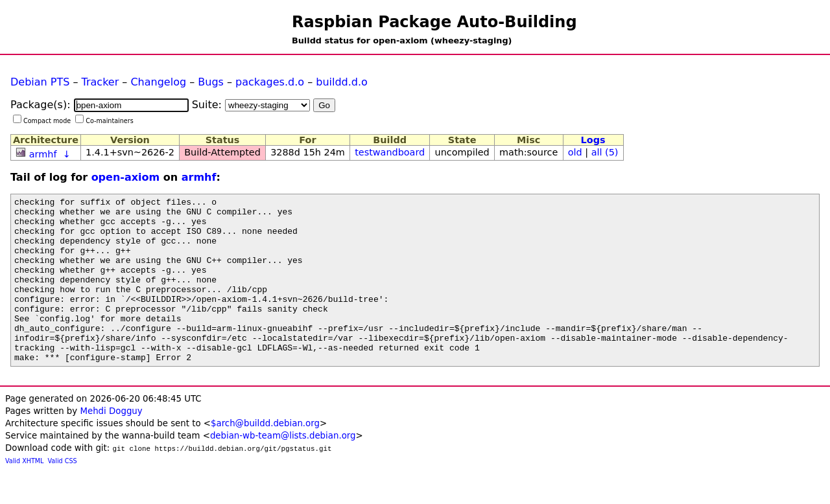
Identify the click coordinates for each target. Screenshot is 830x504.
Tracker (101, 82)
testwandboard (390, 152)
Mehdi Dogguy (111, 444)
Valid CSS (63, 494)
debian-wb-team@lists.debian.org (283, 469)
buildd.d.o (342, 82)
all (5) (605, 152)
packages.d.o (270, 82)
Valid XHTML (24, 494)
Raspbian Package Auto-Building (434, 22)
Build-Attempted (222, 152)
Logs (593, 140)
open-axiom (126, 177)
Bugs (211, 82)
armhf (43, 154)
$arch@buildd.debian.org (265, 456)
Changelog (158, 82)
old (575, 152)
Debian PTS (40, 82)
